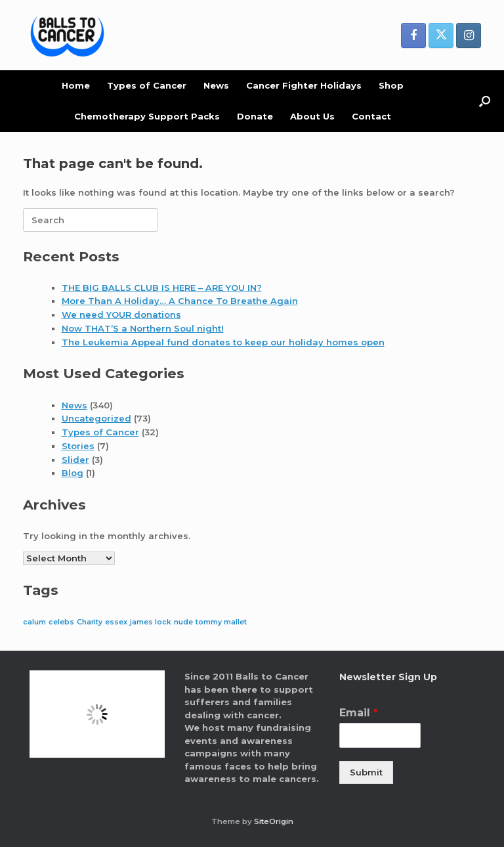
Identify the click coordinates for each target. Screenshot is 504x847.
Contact (371, 116)
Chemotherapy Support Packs (147, 116)
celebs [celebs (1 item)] (61, 622)
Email (359, 713)
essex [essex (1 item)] (116, 622)
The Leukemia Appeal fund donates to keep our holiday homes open (223, 342)
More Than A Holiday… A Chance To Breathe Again (180, 301)
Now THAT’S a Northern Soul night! (143, 328)
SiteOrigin (274, 821)
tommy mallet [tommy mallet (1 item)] (221, 622)
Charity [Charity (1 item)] (90, 622)
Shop (391, 85)
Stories (78, 446)
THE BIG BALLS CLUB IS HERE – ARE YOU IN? (162, 288)
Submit (366, 772)
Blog (73, 473)
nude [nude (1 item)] (183, 622)
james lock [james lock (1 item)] (151, 622)
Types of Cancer (147, 85)
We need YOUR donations (121, 315)
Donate (255, 116)
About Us (312, 116)
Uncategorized (96, 418)
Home (76, 85)
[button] (485, 101)
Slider (75, 460)
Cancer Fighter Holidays (304, 85)
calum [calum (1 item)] (34, 622)
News (216, 85)
